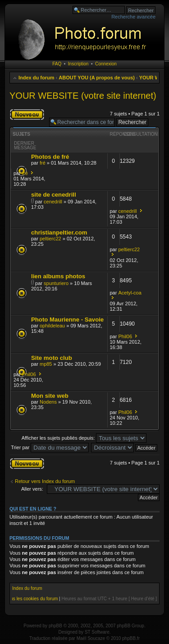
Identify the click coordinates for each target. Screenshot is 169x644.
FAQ (57, 64)
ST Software (97, 632)
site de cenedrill (54, 195)
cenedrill (53, 202)
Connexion (106, 64)
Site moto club (52, 358)
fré (43, 163)
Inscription (78, 64)
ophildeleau (52, 326)
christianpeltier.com (59, 232)
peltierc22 (50, 239)
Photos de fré (50, 157)
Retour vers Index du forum (45, 481)
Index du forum (36, 78)
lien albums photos (58, 276)
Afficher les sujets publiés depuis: (84, 438)
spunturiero (56, 283)
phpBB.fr (131, 638)
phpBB (55, 626)
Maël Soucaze (91, 638)
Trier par (50, 447)
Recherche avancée (133, 17)
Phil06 (125, 336)
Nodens (48, 402)
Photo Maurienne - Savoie (67, 320)
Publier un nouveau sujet (27, 115)
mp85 (46, 364)
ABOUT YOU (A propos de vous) (97, 78)
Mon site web (50, 396)
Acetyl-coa (130, 293)
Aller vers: (32, 489)
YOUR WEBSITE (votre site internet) (83, 96)
